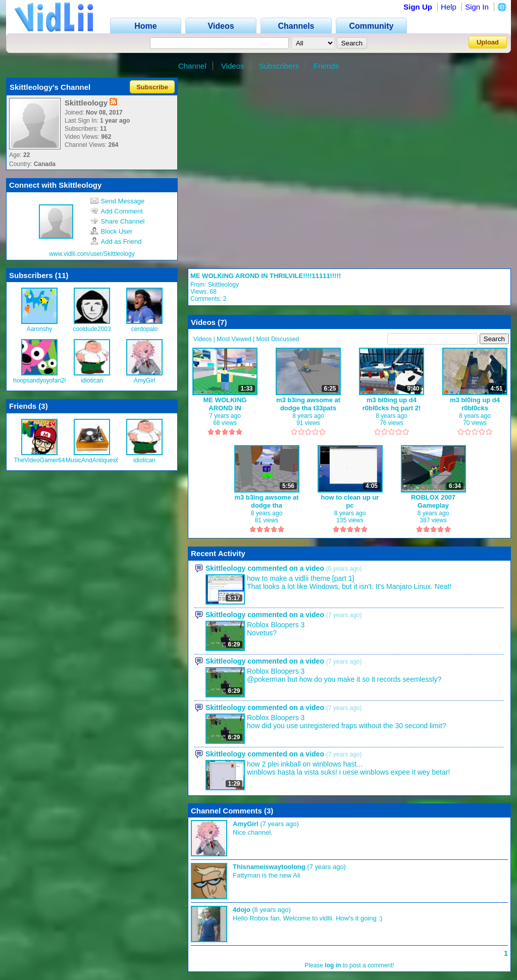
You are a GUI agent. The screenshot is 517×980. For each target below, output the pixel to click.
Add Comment (117, 211)
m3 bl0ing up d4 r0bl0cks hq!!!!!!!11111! (475, 404)
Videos (233, 66)
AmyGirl (145, 380)
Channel (192, 66)
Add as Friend (116, 241)
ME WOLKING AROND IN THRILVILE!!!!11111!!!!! (266, 276)
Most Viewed (234, 339)
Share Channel (118, 221)
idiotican (92, 380)
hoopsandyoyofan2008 (44, 380)
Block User (112, 231)
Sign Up (418, 7)
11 (62, 275)
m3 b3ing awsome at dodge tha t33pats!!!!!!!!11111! (266, 501)
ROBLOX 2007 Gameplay (433, 501)
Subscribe (152, 87)
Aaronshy (40, 329)
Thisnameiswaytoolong (269, 867)
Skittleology (223, 285)
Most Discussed (278, 339)
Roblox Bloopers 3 (276, 625)
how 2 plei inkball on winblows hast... (305, 764)
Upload (488, 42)
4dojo (242, 910)
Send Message (118, 201)
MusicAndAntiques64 (94, 460)
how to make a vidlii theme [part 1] (300, 578)
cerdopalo (145, 329)
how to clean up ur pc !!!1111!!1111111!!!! (350, 501)
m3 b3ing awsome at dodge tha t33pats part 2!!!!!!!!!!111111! (308, 404)
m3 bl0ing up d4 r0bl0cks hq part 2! (392, 404)
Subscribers (279, 66)
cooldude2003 (92, 329)
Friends (326, 66)
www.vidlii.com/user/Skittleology (92, 254)
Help (449, 7)
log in (333, 965)
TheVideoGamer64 (39, 460)
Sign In (477, 7)
